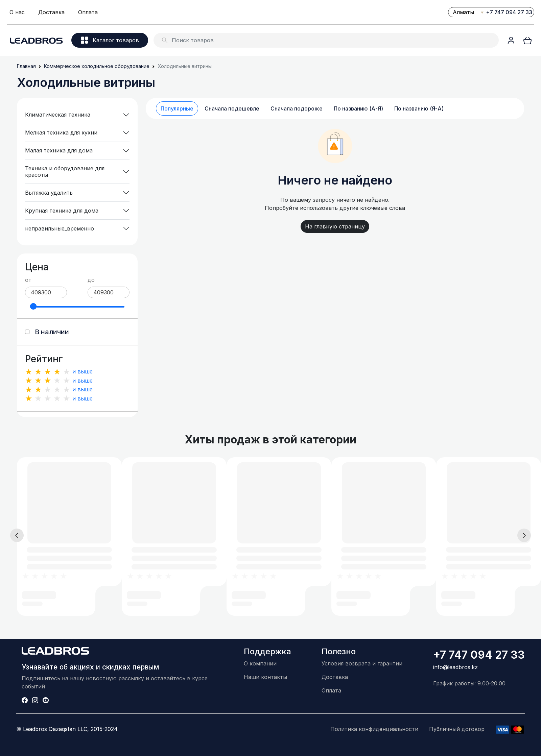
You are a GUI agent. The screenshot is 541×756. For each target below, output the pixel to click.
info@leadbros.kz (455, 667)
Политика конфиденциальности (374, 729)
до (91, 280)
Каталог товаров (110, 40)
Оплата (88, 12)
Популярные (177, 108)
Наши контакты (265, 677)
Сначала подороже (297, 108)
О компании (260, 663)
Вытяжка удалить (49, 193)
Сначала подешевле (232, 108)
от (28, 280)
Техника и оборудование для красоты (65, 172)
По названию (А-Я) (358, 108)
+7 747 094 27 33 (509, 12)
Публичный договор (457, 729)
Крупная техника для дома (62, 211)
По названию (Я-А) (419, 108)
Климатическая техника (58, 115)
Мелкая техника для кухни (61, 132)
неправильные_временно (60, 228)
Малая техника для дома (59, 150)
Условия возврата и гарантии (362, 663)
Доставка (51, 12)
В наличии (52, 332)
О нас (17, 12)
